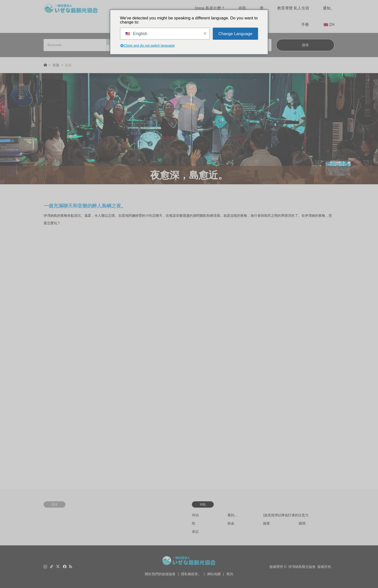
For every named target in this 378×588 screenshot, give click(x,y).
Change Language (236, 34)
